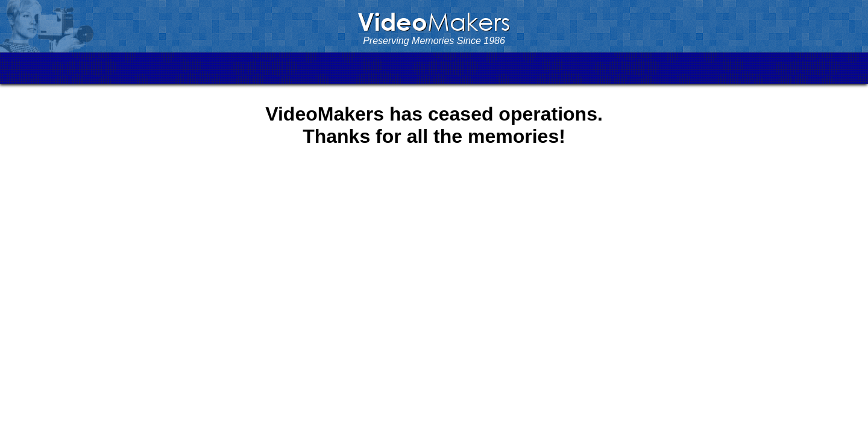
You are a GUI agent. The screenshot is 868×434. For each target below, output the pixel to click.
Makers (434, 21)
